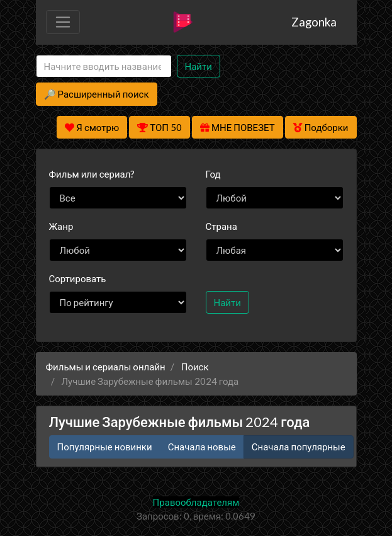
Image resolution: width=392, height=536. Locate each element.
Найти (199, 66)
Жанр (61, 226)
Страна (221, 226)
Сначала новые (202, 447)
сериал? (92, 174)
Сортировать (78, 278)
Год (213, 174)
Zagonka (314, 22)
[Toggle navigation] (63, 22)
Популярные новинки (105, 447)
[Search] (104, 66)
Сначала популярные (299, 447)
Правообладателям (196, 502)
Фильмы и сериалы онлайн (106, 367)
